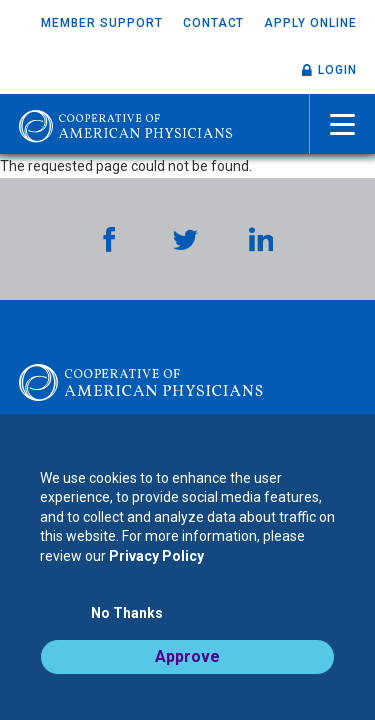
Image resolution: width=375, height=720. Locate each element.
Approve (187, 656)
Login (337, 70)
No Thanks (127, 613)
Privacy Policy (156, 556)
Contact (214, 23)
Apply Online (310, 23)
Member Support (101, 23)
